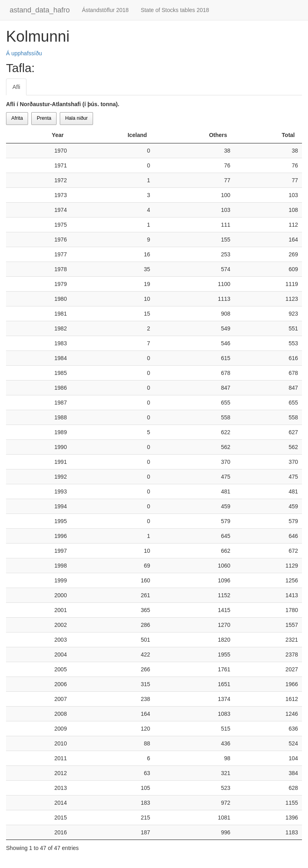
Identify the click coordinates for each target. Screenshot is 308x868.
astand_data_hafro (40, 10)
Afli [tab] (16, 87)
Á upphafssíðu (24, 53)
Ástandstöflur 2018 (105, 10)
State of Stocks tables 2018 (175, 10)
